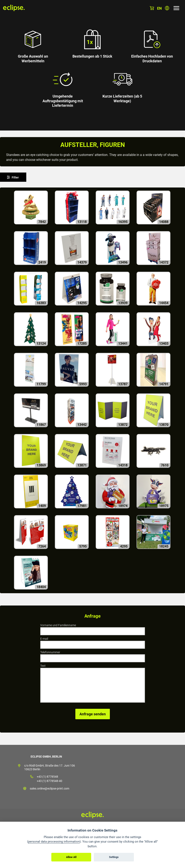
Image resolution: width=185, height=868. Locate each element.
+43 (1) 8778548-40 (49, 781)
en (159, 8)
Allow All (71, 857)
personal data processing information (54, 842)
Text (43, 666)
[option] (92, 65)
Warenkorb (152, 8)
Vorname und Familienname (58, 625)
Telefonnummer (50, 652)
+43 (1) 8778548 (47, 777)
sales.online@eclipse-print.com (49, 788)
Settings (114, 857)
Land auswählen (167, 8)
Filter (15, 177)
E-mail (44, 639)
